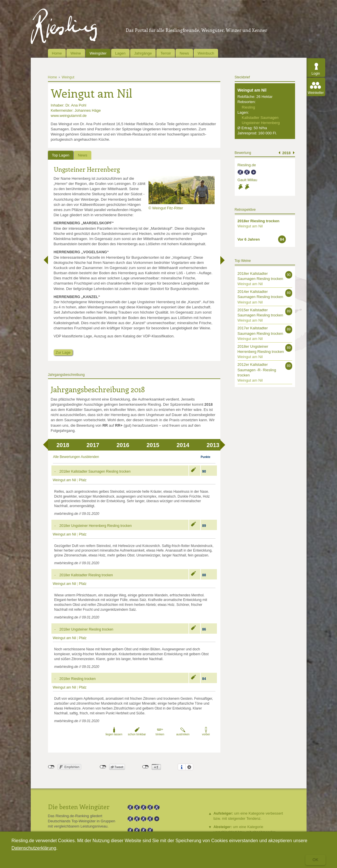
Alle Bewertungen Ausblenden (76, 457)
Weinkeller (316, 93)
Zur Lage (63, 352)
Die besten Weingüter (79, 807)
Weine (76, 53)
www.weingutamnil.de (69, 116)
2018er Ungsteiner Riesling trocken (86, 629)
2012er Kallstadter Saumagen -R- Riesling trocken (257, 370)
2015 (153, 445)
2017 (93, 445)
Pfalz (83, 480)
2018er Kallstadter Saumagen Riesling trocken (95, 471)
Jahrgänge (143, 53)
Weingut (68, 77)
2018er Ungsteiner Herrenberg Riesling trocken (96, 526)
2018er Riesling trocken (78, 679)
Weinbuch (206, 53)
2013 (213, 445)
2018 (63, 445)
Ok (315, 860)
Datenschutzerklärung (34, 848)
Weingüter (98, 53)
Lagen (120, 53)
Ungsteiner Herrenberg (87, 169)
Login (316, 74)
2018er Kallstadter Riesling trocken (86, 575)
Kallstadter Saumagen (260, 118)
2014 (183, 445)
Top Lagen (61, 155)
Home (57, 53)
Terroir (166, 53)
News (184, 53)
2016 (123, 445)
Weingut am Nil (64, 480)
